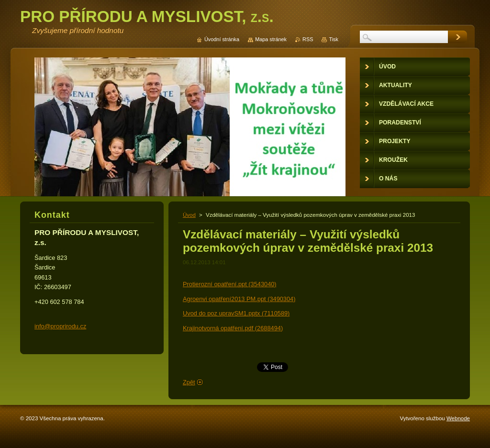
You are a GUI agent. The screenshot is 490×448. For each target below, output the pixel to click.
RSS (308, 39)
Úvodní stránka (222, 39)
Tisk (334, 39)
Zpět (189, 382)
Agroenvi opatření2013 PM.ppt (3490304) (239, 299)
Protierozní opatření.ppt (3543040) (230, 284)
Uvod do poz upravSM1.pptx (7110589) (236, 313)
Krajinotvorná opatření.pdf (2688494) (233, 328)
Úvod (189, 215)
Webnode (458, 418)
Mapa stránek (271, 39)
